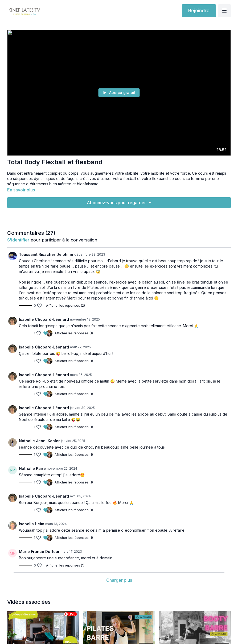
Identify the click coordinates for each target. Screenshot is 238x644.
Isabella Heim (32, 524)
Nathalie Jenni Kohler (39, 441)
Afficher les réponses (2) (65, 305)
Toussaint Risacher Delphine (46, 254)
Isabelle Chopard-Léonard (44, 319)
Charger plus (119, 580)
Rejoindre (199, 11)
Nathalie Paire (32, 468)
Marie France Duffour (39, 551)
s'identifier (18, 240)
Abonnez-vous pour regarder (120, 203)
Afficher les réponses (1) (74, 333)
